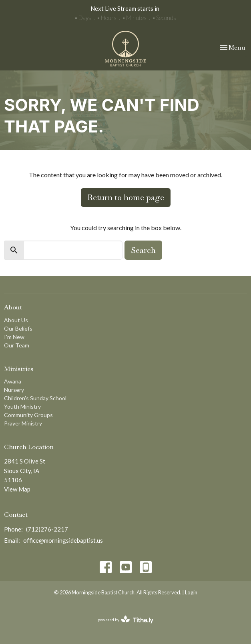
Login (191, 592)
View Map (17, 489)
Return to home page (126, 197)
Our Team (17, 345)
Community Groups (28, 415)
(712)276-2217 (47, 529)
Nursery (14, 390)
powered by (125, 620)
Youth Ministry (22, 406)
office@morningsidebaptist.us (63, 540)
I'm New (14, 337)
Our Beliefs (18, 328)
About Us (16, 320)
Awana (13, 381)
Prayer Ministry (23, 423)
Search (143, 250)
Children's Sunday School (35, 398)
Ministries (19, 369)
